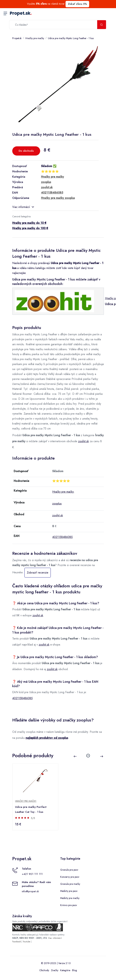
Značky (55, 970)
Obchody (44, 970)
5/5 (33, 818)
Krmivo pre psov (69, 905)
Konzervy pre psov (70, 877)
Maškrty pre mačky (70, 898)
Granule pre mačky (70, 884)
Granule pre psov (69, 870)
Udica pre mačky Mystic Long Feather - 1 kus (71, 38)
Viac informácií (23, 207)
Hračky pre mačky (35, 38)
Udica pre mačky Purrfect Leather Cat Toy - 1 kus (31, 809)
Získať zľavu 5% (77, 4)
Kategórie (65, 970)
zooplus (57, 504)
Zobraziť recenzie (38, 573)
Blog (75, 970)
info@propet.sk (30, 891)
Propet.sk (21, 13)
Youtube (26, 942)
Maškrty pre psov (69, 891)
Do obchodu (26, 151)
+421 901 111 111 (32, 874)
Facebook (17, 942)
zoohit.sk (83, 441)
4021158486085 (62, 537)
